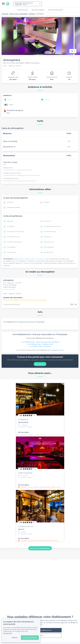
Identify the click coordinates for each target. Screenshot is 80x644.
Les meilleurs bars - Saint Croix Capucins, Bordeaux (40, 342)
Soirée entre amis (23, 10)
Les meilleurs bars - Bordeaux (40, 346)
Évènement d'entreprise (56, 10)
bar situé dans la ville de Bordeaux (31, 259)
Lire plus (6, 265)
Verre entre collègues (38, 10)
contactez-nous (57, 350)
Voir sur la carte (9, 289)
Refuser (15, 638)
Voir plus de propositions (40, 548)
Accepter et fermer (30, 638)
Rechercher (40, 364)
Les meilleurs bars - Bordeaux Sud (40, 344)
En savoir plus (8, 633)
